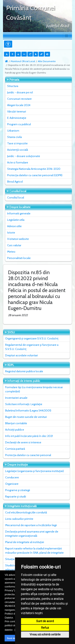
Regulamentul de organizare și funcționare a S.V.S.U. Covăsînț (32, 347)
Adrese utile (14, 226)
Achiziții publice (15, 430)
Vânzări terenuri (17, 111)
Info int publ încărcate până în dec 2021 (29, 436)
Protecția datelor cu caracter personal (28, 455)
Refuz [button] (45, 628)
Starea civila (14, 137)
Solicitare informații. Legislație (24, 404)
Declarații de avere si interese (23, 442)
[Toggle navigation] (66, 36)
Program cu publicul (19, 124)
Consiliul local (16, 197)
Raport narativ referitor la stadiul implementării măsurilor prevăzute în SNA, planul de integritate (34, 551)
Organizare (12, 484)
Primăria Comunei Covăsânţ (31, 13)
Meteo (11, 252)
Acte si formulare (18, 162)
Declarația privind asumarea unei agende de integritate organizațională (32, 534)
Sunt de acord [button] (15, 638)
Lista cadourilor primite (19, 519)
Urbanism (13, 131)
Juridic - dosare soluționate (24, 156)
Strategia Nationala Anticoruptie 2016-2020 (34, 169)
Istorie (11, 233)
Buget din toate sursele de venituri (26, 417)
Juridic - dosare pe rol (20, 92)
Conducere (12, 477)
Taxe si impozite (17, 143)
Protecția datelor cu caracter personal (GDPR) (35, 175)
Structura (13, 86)
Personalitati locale (19, 258)
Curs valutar (14, 245)
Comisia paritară (15, 449)
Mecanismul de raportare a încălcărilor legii (31, 525)
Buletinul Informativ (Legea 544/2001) (28, 410)
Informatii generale (19, 213)
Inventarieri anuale (16, 398)
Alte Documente (47, 61)
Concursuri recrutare (19, 99)
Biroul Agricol (15, 182)
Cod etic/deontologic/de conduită (26, 512)
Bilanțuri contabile (16, 423)
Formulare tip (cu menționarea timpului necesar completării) (34, 389)
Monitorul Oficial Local (23, 61)
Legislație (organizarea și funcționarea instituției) (34, 471)
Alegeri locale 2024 (19, 105)
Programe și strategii (18, 490)
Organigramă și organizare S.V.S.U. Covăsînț (32, 338)
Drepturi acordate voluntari (21, 355)
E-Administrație (17, 118)
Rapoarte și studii (16, 496)
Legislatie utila (16, 220)
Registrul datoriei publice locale (24, 371)
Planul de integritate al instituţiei (25, 542)
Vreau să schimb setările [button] (45, 634)
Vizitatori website (18, 239)
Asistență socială (18, 150)
